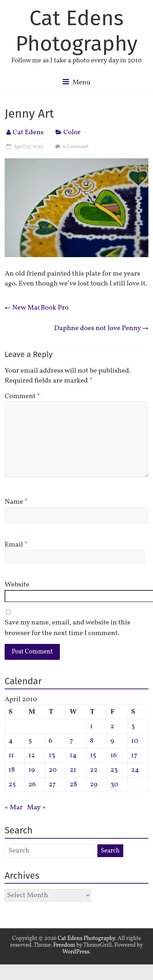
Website (17, 585)
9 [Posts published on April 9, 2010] (112, 741)
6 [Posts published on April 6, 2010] (50, 741)
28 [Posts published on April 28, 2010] (73, 784)
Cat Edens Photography (76, 31)
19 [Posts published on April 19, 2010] (32, 770)
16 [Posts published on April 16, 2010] (114, 755)
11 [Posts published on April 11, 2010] (11, 755)
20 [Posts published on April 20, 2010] (53, 770)
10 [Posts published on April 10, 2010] (135, 741)
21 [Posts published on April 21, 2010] (73, 770)
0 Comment (71, 147)
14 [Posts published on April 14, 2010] (73, 755)
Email (16, 545)
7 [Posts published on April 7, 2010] (72, 741)
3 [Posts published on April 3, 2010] (133, 726)
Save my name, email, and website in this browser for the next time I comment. (67, 628)
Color (72, 132)
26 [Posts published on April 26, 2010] (32, 784)
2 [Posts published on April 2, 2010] (112, 726)
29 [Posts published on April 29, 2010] (94, 784)
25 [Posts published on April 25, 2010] (12, 784)
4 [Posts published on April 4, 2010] (11, 741)
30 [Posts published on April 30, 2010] (114, 784)
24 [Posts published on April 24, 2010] (135, 770)
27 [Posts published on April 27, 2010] (52, 784)
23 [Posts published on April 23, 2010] (114, 770)
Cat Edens (28, 132)
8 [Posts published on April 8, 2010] (92, 741)
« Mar (14, 808)
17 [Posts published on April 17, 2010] (134, 755)
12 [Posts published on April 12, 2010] (32, 755)
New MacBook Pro (37, 308)
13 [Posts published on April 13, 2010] (52, 755)
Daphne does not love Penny (101, 328)
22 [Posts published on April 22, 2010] (94, 770)
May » (36, 808)
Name (16, 502)
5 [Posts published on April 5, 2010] (30, 741)
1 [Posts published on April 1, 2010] (91, 726)
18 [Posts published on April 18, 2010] (12, 770)
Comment (22, 396)
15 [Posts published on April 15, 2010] (93, 755)
